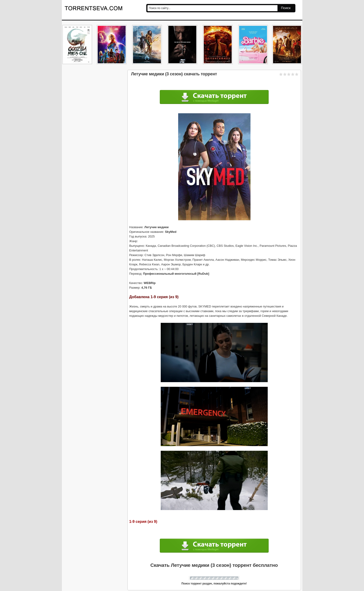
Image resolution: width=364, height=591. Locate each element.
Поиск (286, 8)
